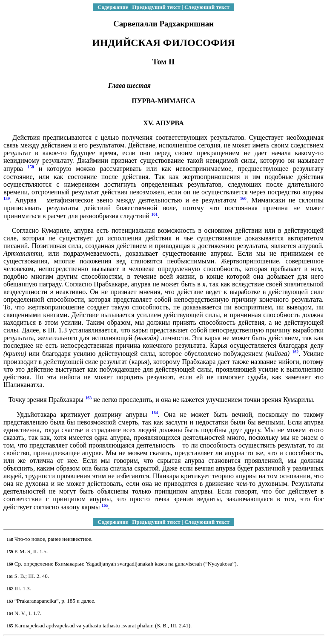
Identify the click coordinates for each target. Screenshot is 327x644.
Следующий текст (207, 7)
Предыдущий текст (156, 7)
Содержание (113, 7)
